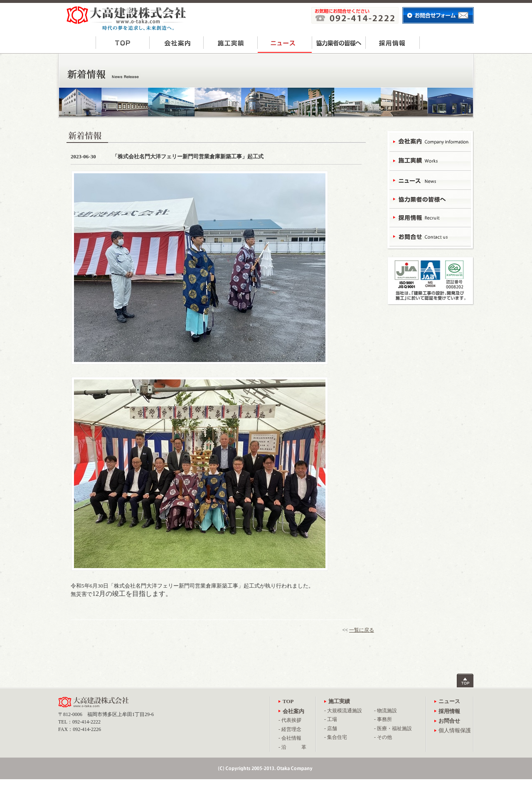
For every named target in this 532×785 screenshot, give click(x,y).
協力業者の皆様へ (339, 43)
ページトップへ (465, 680)
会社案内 (177, 43)
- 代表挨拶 (290, 720)
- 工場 (331, 719)
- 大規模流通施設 (343, 711)
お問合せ (447, 43)
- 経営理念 (290, 729)
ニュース (285, 43)
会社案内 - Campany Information (430, 142)
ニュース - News (430, 180)
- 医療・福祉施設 (393, 728)
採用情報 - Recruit (430, 217)
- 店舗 (331, 728)
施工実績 (231, 43)
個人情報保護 (455, 730)
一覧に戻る (362, 630)
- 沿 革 (292, 747)
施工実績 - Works (430, 161)
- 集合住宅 (336, 737)
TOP (123, 43)
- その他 (383, 737)
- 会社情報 (290, 738)
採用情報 (393, 43)
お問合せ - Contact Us (430, 236)
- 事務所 (383, 719)
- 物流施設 (385, 711)
